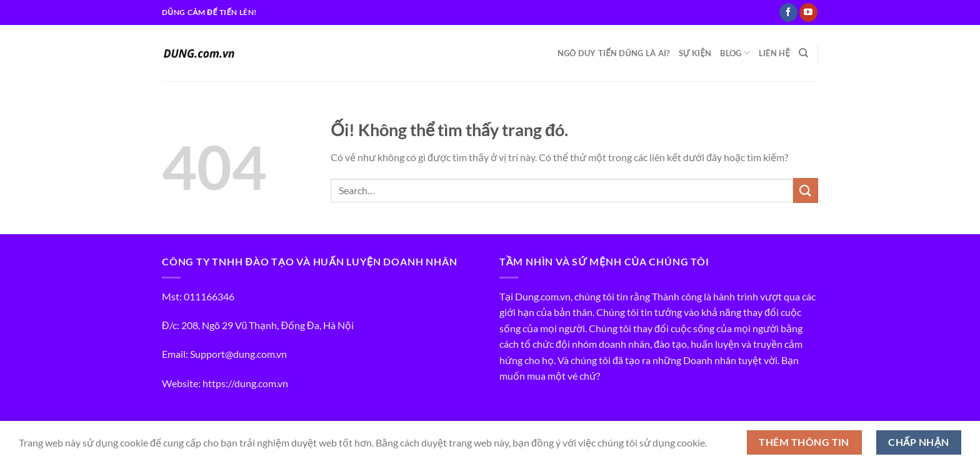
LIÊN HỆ (774, 53)
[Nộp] (806, 190)
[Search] (803, 53)
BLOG (735, 53)
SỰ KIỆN (695, 53)
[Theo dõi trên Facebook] (788, 12)
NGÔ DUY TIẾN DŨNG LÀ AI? (614, 53)
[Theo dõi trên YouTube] (808, 12)
